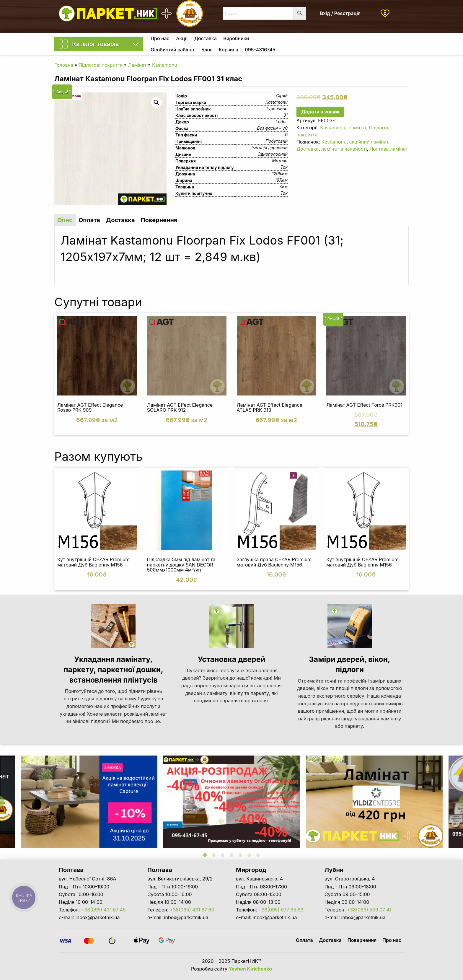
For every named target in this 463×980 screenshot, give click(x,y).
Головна (64, 65)
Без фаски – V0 (272, 128)
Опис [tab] (65, 220)
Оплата (304, 940)
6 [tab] (249, 855)
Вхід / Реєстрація (340, 13)
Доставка (206, 38)
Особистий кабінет (173, 50)
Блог (207, 50)
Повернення (362, 940)
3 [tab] (223, 855)
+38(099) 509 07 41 (369, 910)
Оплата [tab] (89, 220)
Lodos (282, 122)
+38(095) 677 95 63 (281, 910)
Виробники (236, 38)
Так (284, 167)
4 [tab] (231, 855)
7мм (283, 187)
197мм (281, 180)
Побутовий (277, 141)
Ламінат (137, 65)
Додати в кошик (320, 112)
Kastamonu (165, 65)
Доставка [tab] (120, 220)
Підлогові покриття (101, 65)
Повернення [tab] (159, 220)
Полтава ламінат (389, 149)
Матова (280, 161)
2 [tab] (214, 855)
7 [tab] (258, 855)
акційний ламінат (369, 142)
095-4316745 (260, 50)
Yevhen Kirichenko (251, 969)
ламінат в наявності (344, 149)
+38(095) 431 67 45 (103, 910)
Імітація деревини (270, 148)
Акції (182, 38)
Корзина (229, 50)
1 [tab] (205, 855)
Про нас (160, 38)
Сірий (282, 96)
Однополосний (273, 154)
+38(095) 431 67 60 (192, 910)
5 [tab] (240, 855)
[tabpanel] (232, 802)
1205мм (280, 174)
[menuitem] (160, 38)
